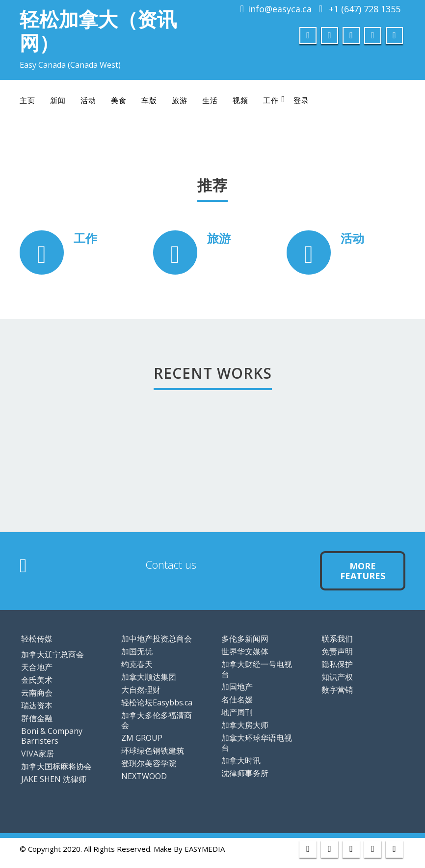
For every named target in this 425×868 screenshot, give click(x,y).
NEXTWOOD (144, 776)
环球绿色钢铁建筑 (153, 751)
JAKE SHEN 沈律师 (54, 779)
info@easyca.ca (280, 9)
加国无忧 (137, 651)
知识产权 (337, 677)
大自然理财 (141, 690)
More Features (363, 571)
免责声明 (337, 651)
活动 (88, 100)
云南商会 (37, 693)
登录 (301, 100)
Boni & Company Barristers (52, 736)
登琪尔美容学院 (149, 763)
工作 (274, 100)
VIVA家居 (38, 754)
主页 (27, 100)
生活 (210, 100)
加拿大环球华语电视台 (257, 743)
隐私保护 (337, 664)
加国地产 (237, 687)
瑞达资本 (37, 705)
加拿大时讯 (241, 760)
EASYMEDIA (205, 849)
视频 (240, 100)
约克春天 (137, 664)
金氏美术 (37, 680)
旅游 (180, 100)
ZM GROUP (142, 738)
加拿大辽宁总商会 (53, 654)
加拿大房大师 (245, 725)
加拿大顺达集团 (149, 677)
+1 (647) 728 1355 (365, 9)
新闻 (58, 100)
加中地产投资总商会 (157, 639)
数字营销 (337, 690)
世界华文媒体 (245, 651)
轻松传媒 (37, 639)
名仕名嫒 (237, 700)
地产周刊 (237, 712)
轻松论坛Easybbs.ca (157, 702)
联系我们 (337, 639)
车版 (149, 100)
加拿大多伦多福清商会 (157, 720)
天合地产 (37, 667)
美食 (119, 100)
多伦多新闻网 (245, 639)
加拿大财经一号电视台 (257, 669)
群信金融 (37, 718)
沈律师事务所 (245, 773)
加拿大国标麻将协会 (56, 766)
